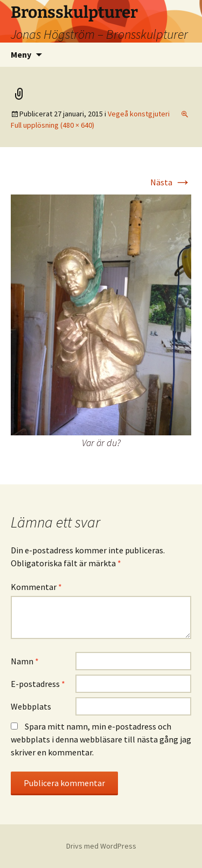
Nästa (171, 182)
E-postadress (38, 684)
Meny (21, 54)
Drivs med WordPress (101, 846)
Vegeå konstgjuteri (139, 114)
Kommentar (36, 587)
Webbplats (31, 706)
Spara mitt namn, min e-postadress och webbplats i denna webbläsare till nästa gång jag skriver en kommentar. (101, 739)
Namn (25, 661)
